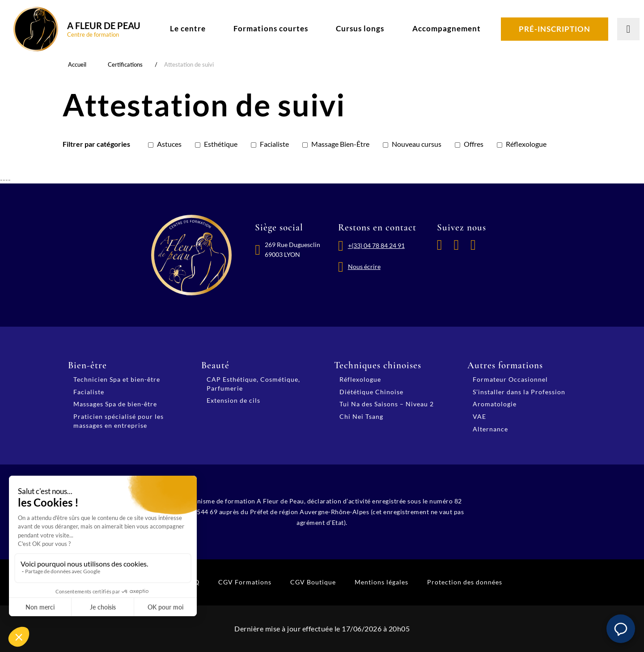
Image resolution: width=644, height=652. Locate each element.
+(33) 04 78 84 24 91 (376, 245)
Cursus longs (360, 28)
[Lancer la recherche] (628, 29)
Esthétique (221, 144)
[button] (621, 629)
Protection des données (465, 582)
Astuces (169, 144)
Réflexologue (526, 144)
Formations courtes (271, 28)
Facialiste (274, 144)
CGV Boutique (313, 582)
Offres (474, 144)
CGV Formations (245, 582)
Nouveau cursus (417, 144)
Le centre (188, 28)
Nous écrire (364, 266)
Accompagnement (447, 28)
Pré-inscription (555, 29)
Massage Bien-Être (340, 144)
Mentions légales (381, 582)
